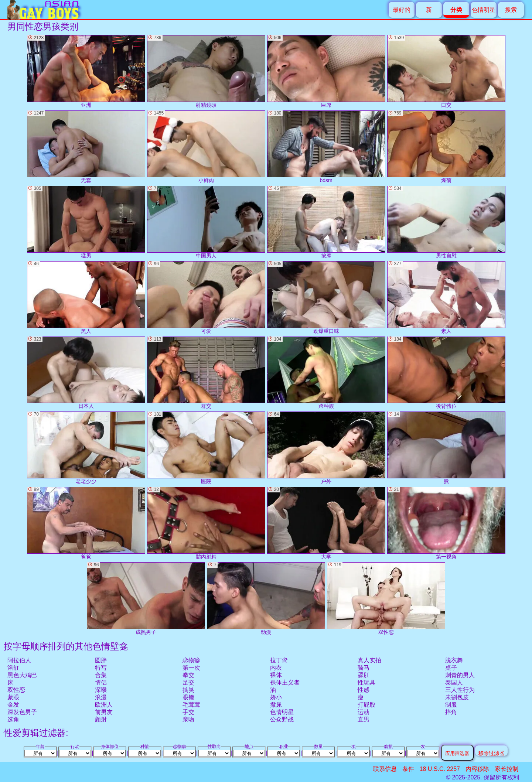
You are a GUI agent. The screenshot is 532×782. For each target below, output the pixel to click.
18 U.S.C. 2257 (440, 769)
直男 (364, 719)
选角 (13, 719)
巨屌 (326, 71)
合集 (101, 675)
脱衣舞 (454, 660)
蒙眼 (13, 697)
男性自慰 (446, 222)
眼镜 (188, 697)
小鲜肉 (206, 147)
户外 (326, 448)
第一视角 (446, 523)
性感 (364, 690)
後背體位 (446, 373)
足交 (188, 682)
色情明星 (484, 10)
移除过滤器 (491, 753)
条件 (408, 769)
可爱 (206, 298)
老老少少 (86, 448)
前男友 (104, 712)
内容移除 (477, 769)
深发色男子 (22, 712)
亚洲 (86, 71)
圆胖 (101, 660)
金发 (13, 705)
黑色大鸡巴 (22, 675)
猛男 (86, 222)
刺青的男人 (460, 675)
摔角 (451, 712)
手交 (188, 712)
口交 (446, 71)
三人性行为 (460, 690)
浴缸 (13, 668)
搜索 (511, 10)
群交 (206, 373)
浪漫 (101, 697)
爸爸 (86, 523)
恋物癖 (191, 660)
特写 (101, 668)
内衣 (276, 668)
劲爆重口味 (326, 298)
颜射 (101, 719)
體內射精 (206, 523)
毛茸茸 (191, 705)
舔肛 (364, 675)
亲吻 (188, 719)
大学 (326, 523)
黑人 (86, 298)
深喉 (101, 690)
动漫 (266, 599)
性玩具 (366, 682)
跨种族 (326, 373)
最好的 (402, 10)
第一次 (191, 668)
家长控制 (507, 769)
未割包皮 (457, 697)
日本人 (86, 373)
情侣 (101, 682)
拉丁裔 (279, 660)
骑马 (364, 668)
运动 (364, 712)
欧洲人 (104, 705)
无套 (86, 147)
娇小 (276, 697)
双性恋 (16, 690)
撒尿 (276, 705)
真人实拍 (369, 660)
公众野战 (282, 719)
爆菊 (446, 147)
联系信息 (385, 769)
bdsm (326, 147)
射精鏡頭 (206, 71)
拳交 (188, 675)
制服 (451, 705)
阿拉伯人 (19, 660)
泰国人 (454, 682)
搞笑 (188, 690)
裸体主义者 (285, 682)
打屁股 (366, 705)
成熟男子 (146, 599)
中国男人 (206, 222)
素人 (446, 298)
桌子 (451, 668)
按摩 (326, 222)
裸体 (276, 675)
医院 (206, 448)
